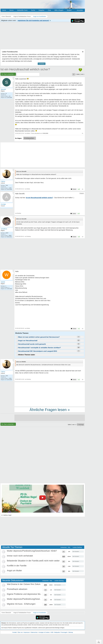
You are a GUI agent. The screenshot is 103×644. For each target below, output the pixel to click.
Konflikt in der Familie (17, 566)
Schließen (42, 64)
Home (4, 10)
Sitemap (71, 632)
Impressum (27, 632)
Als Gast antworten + (8, 74)
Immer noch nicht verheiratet (20, 556)
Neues (12, 10)
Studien (69, 10)
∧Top (99, 642)
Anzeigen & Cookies (44, 632)
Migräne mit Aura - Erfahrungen (21, 604)
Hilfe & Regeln (59, 10)
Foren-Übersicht (6, 613)
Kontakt (15, 632)
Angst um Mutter (14, 571)
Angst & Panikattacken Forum (22, 613)
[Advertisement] (50, 394)
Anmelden (80, 10)
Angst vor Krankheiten (40, 613)
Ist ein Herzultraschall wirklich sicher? (25, 69)
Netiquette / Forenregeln (61, 632)
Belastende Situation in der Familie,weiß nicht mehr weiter (33, 561)
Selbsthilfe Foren (22, 10)
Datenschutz (34, 632)
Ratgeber (41, 10)
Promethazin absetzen (17, 589)
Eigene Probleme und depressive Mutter (25, 594)
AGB (52, 632)
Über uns (20, 632)
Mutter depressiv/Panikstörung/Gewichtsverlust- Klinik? (32, 551)
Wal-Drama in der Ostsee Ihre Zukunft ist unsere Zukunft (33, 584)
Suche (33, 10)
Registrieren (79, 13)
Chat (49, 10)
